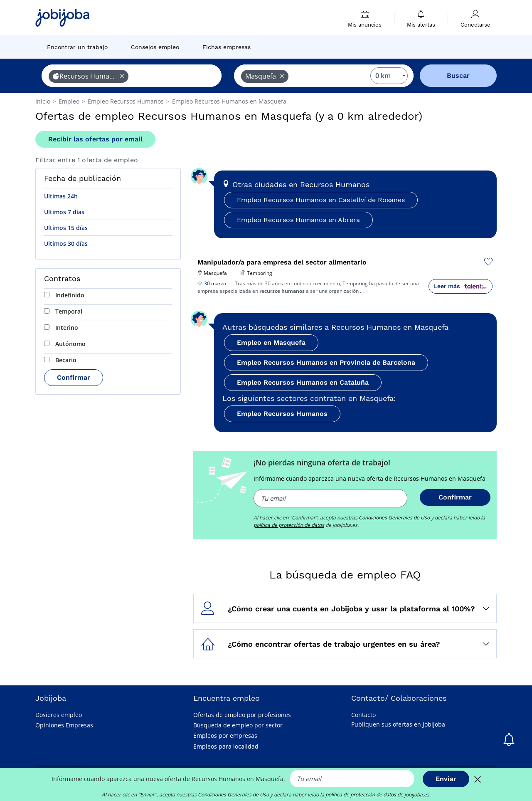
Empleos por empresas (225, 735)
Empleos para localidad (226, 746)
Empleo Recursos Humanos (282, 414)
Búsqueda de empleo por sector (238, 725)
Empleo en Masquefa (271, 342)
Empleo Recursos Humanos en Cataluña (303, 382)
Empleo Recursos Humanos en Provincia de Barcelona (326, 362)
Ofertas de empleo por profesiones (242, 715)
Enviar (446, 779)
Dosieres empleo (59, 715)
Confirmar (74, 377)
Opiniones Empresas (64, 725)
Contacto (363, 715)
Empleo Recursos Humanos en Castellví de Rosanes (321, 200)
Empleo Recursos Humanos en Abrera (298, 220)
